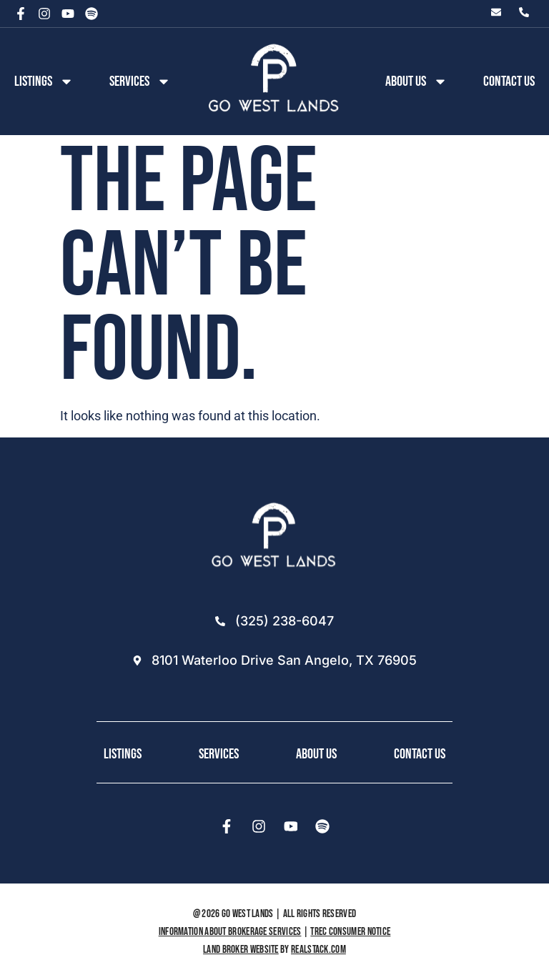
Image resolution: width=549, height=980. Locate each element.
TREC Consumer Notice (350, 932)
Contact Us (509, 81)
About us (416, 81)
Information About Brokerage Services (230, 932)
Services (140, 81)
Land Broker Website (241, 950)
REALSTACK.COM (318, 950)
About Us (316, 754)
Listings (44, 81)
